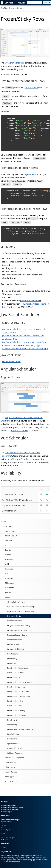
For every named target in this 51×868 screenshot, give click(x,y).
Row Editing (12, 657)
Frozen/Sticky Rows (15, 614)
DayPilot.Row (30, 173)
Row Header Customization (18, 695)
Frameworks (10, 558)
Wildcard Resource (15, 751)
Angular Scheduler (19, 429)
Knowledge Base (6, 828)
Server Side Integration (15, 756)
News (3, 826)
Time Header (10, 761)
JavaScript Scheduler (14, 63)
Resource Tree (13, 643)
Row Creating (13, 652)
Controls (9, 539)
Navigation (10, 586)
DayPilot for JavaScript (12, 493)
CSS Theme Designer (8, 836)
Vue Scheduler (24, 457)
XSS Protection (11, 780)
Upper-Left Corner (15, 747)
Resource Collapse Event (17, 629)
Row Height (12, 718)
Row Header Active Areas (18, 666)
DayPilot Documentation (12, 8)
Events (8, 548)
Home (4, 520)
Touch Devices (11, 770)
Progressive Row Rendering (19, 624)
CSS (7, 544)
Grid (7, 562)
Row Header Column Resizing (19, 681)
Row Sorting (12, 737)
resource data (31, 87)
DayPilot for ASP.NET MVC (14, 504)
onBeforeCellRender (13, 214)
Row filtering (8, 305)
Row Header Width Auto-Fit (18, 714)
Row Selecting (13, 732)
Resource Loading (15, 638)
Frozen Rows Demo (11, 360)
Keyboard (9, 567)
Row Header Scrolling (16, 709)
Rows (7, 596)
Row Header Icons (15, 704)
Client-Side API (11, 534)
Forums (3, 824)
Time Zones (10, 765)
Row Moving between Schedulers (21, 728)
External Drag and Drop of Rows (20, 610)
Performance (11, 591)
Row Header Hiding (15, 699)
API (2, 822)
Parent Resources (14, 619)
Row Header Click (14, 676)
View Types (10, 775)
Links (7, 572)
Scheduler (7, 525)
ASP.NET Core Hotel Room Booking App (21, 344)
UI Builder (4, 838)
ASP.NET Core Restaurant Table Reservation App (25, 347)
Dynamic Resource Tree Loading (20, 605)
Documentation (6, 820)
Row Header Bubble (15, 671)
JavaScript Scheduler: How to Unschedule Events (25, 340)
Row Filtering (13, 662)
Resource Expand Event (17, 633)
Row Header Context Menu (18, 690)
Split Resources (13, 742)
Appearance (10, 529)
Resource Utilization (15, 647)
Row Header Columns (16, 685)
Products (21, 3)
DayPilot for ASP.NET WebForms (17, 498)
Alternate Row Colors (16, 600)
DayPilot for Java (10, 509)
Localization (10, 577)
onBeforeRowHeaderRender (35, 302)
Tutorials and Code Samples (10, 818)
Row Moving (12, 723)
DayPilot (7, 3)
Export (8, 553)
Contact (3, 846)
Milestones (10, 581)
